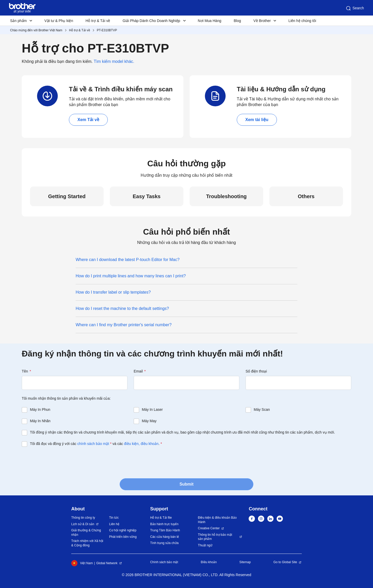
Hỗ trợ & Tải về (98, 21)
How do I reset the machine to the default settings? (122, 308)
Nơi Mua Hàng (210, 21)
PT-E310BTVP (107, 30)
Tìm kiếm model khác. (114, 61)
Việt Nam (82, 563)
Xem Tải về (88, 120)
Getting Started (67, 196)
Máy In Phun (40, 410)
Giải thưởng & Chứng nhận (86, 533)
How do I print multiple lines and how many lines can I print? (131, 276)
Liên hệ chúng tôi (302, 21)
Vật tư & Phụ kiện (59, 21)
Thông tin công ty (83, 518)
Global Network (107, 563)
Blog (237, 21)
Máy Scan (262, 410)
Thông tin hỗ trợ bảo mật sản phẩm (215, 537)
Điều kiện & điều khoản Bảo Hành (217, 520)
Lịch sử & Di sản (83, 524)
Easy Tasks (147, 196)
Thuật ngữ (205, 545)
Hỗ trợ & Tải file (161, 518)
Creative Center (209, 528)
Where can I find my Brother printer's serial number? (124, 325)
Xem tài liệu (257, 120)
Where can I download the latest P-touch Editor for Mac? (128, 260)
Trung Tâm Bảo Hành (165, 530)
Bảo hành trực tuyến (164, 524)
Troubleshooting (227, 196)
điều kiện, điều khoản (141, 444)
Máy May (149, 421)
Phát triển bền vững (123, 537)
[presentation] (61, 462)
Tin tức (114, 518)
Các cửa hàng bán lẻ (165, 537)
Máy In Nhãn (40, 421)
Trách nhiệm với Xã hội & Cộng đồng (87, 543)
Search (355, 8)
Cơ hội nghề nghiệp (123, 530)
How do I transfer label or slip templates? (113, 292)
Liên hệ (114, 524)
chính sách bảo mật (93, 444)
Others (306, 196)
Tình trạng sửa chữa (164, 543)
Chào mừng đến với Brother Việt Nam (36, 30)
